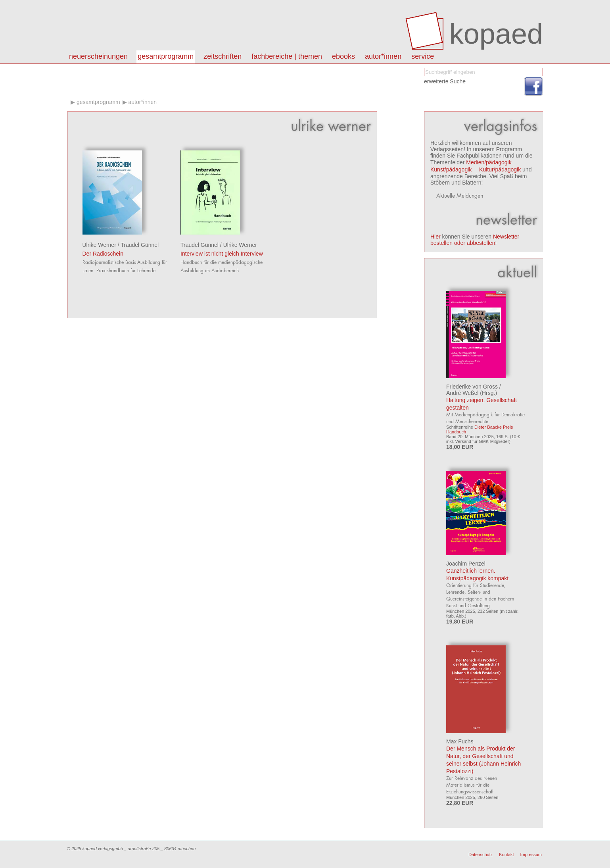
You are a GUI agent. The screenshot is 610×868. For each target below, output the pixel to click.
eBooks (343, 56)
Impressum (531, 855)
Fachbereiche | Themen (287, 56)
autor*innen (383, 56)
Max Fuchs (460, 741)
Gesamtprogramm (166, 56)
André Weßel (462, 393)
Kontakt (506, 855)
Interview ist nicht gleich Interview (222, 254)
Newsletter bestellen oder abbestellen (475, 240)
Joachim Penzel (466, 564)
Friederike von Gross (472, 387)
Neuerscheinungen (98, 56)
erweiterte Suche (445, 81)
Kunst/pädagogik (451, 169)
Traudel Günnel (140, 245)
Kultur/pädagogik (500, 169)
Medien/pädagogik (489, 162)
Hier (435, 237)
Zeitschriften (223, 56)
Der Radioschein (103, 254)
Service (423, 56)
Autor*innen (142, 102)
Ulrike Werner (99, 245)
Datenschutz (481, 855)
